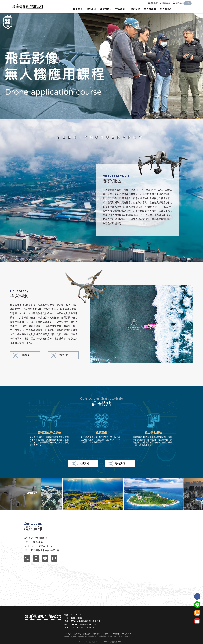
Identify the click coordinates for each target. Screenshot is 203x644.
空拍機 (66, 636)
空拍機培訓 (104, 636)
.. (110, 642)
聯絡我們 (135, 9)
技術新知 (121, 9)
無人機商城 (150, 9)
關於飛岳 (78, 9)
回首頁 (68, 634)
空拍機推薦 (82, 636)
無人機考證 (126, 636)
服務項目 (91, 9)
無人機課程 (167, 9)
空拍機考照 (93, 636)
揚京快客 (92, 642)
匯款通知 (165, 3)
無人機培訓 (115, 636)
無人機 (73, 636)
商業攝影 (106, 9)
